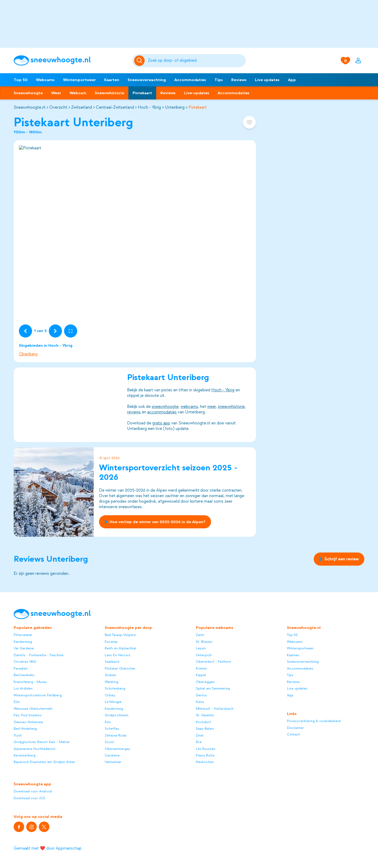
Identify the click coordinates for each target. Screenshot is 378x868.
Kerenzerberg (25, 755)
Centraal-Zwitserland (115, 107)
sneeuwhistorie (231, 407)
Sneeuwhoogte (28, 93)
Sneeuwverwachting (147, 80)
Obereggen (205, 682)
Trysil (18, 735)
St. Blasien (204, 642)
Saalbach (112, 662)
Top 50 (21, 80)
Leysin (201, 648)
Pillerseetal (23, 635)
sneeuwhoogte (165, 407)
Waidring (112, 682)
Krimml (201, 668)
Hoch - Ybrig (149, 107)
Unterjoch (204, 655)
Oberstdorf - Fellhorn (213, 662)
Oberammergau (117, 749)
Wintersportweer (79, 80)
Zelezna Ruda (115, 735)
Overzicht (58, 107)
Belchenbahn (24, 675)
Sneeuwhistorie (109, 93)
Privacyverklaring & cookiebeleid (314, 721)
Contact (293, 734)
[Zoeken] (196, 61)
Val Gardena (24, 648)
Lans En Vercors (118, 655)
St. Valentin (205, 715)
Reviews (239, 80)
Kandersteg (23, 642)
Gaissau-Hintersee (28, 722)
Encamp (111, 642)
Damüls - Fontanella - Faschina (38, 655)
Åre (199, 742)
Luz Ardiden (23, 688)
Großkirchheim (117, 715)
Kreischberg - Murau (30, 682)
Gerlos (201, 695)
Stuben (110, 675)
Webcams (45, 80)
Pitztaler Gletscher (120, 668)
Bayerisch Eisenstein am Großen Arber (44, 762)
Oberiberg (28, 354)
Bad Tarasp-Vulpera (120, 635)
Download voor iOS (29, 798)
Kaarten (112, 80)
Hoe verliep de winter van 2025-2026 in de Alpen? (155, 522)
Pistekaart (142, 93)
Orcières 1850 (25, 662)
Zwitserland (82, 107)
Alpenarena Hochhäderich (35, 749)
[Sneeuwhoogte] (70, 61)
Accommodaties (190, 80)
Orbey (110, 695)
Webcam (78, 93)
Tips (219, 80)
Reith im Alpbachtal (120, 648)
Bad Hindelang (25, 728)
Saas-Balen (205, 728)
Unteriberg (175, 107)
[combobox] (196, 61)
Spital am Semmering (213, 688)
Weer (56, 93)
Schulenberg (115, 688)
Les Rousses (206, 749)
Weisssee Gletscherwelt (33, 709)
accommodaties (162, 412)
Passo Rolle (205, 755)
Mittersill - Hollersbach (215, 709)
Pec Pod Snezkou (28, 715)
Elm (17, 702)
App (292, 80)
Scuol (109, 742)
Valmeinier (113, 762)
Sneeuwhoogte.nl (30, 107)
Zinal (200, 735)
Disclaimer (295, 728)
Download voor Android (33, 791)
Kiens (200, 702)
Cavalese (112, 755)
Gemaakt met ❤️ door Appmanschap (48, 848)
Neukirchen (205, 762)
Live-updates (197, 93)
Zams (200, 635)
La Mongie (113, 702)
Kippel (201, 675)
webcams (189, 407)
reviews (134, 412)
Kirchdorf (203, 722)
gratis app (161, 423)
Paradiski (21, 668)
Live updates (267, 80)
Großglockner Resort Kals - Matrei (42, 742)
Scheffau (112, 728)
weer (211, 407)
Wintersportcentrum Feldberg (38, 695)
